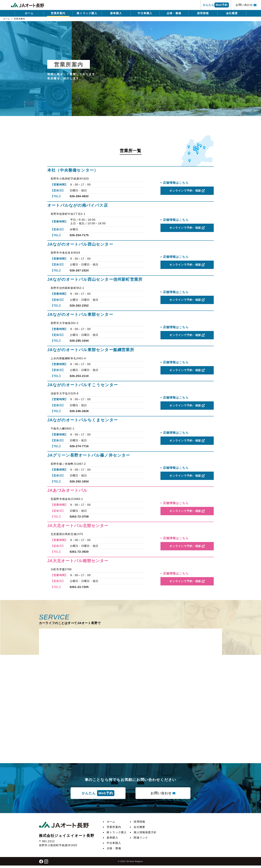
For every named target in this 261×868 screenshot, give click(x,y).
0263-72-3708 (79, 517)
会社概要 (232, 13)
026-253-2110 (79, 376)
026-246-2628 (79, 411)
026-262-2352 (79, 306)
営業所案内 (58, 13)
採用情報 (203, 13)
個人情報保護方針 (145, 832)
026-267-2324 (79, 271)
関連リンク (141, 838)
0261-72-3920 (79, 552)
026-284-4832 (79, 196)
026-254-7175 (79, 235)
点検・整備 (174, 13)
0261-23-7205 (79, 587)
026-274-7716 (79, 446)
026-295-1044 (79, 341)
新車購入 (116, 13)
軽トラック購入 (87, 13)
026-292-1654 (79, 482)
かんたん (216, 5)
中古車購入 (145, 13)
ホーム (29, 13)
